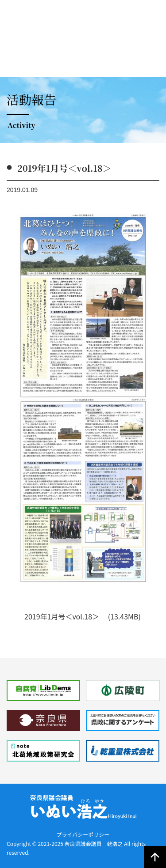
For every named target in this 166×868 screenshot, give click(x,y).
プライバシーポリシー (83, 834)
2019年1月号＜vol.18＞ (63, 616)
